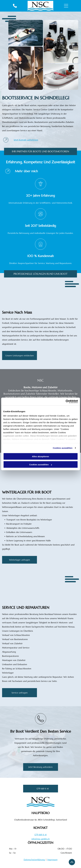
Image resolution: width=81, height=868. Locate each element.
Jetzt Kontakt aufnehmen (26, 140)
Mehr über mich (26, 171)
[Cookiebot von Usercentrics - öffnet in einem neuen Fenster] (66, 402)
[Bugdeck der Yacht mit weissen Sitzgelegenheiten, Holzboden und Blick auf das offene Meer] (21, 295)
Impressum (52, 860)
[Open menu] (66, 6)
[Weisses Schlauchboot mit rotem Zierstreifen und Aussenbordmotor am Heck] (61, 77)
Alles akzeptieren (40, 456)
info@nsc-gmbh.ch (41, 839)
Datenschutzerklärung (34, 860)
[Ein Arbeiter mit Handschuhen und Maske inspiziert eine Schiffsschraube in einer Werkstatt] (26, 68)
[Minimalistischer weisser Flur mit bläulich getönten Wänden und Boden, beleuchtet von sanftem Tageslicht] (24, 475)
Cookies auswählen (63, 448)
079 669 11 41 (40, 835)
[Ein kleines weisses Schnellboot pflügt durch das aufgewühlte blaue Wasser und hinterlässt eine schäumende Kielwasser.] (26, 33)
